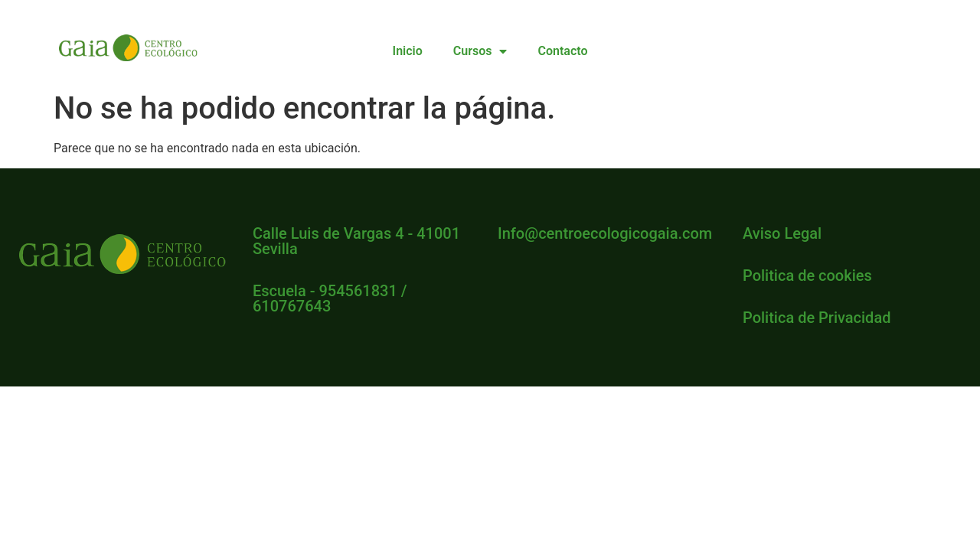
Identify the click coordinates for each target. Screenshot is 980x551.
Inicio (408, 51)
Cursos (480, 51)
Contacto (562, 51)
